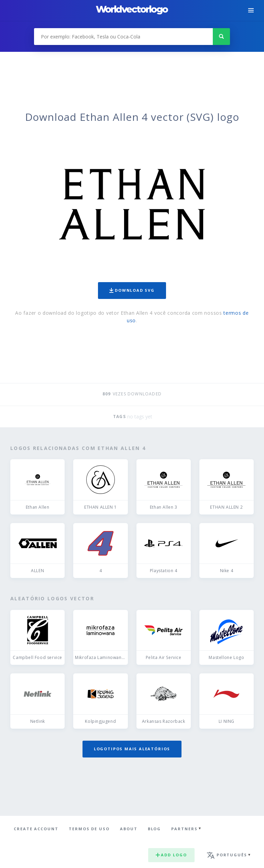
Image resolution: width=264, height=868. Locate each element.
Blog (155, 829)
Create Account (36, 829)
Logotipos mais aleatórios (132, 749)
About (129, 829)
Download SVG (132, 290)
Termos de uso (89, 829)
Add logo (171, 855)
